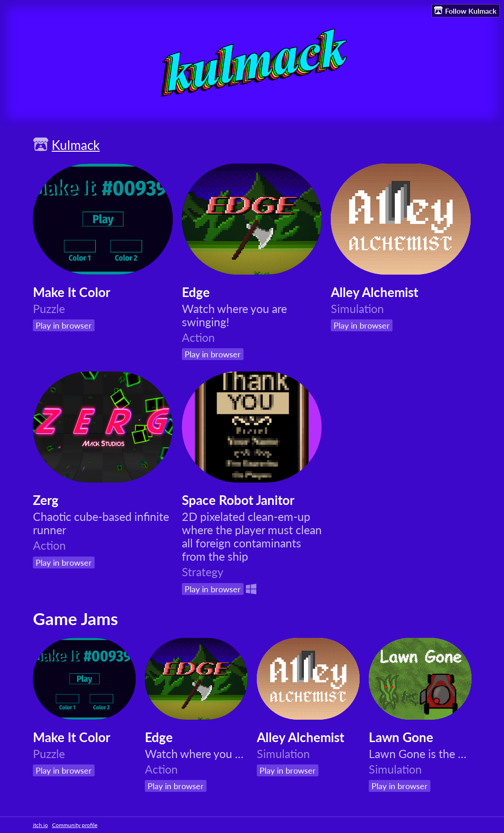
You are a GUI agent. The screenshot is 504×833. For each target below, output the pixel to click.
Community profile (75, 825)
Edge (196, 292)
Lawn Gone (401, 737)
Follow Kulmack (465, 11)
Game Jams (75, 619)
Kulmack (76, 145)
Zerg (46, 500)
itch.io (40, 825)
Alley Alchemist (374, 292)
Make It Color (72, 292)
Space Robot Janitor (238, 500)
